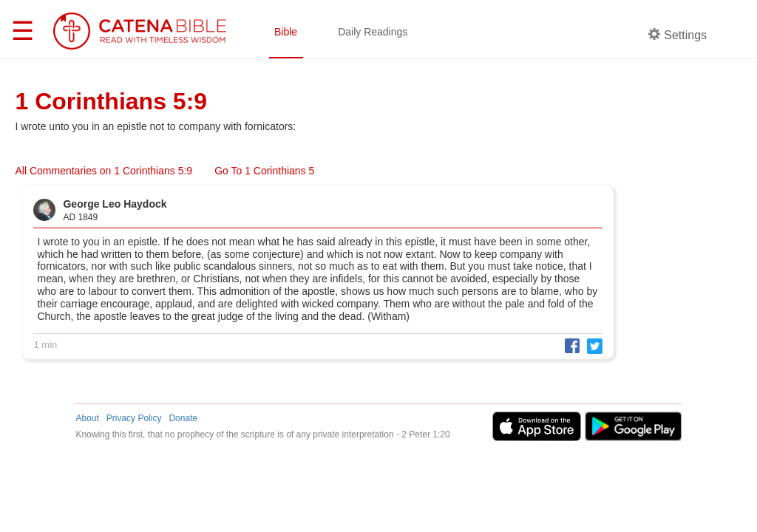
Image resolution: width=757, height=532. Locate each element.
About (87, 418)
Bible (286, 32)
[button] (568, 345)
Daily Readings (373, 32)
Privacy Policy (134, 418)
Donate (183, 418)
